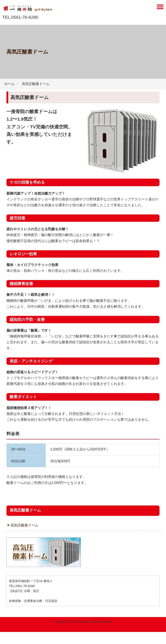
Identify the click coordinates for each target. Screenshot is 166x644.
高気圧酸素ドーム (30, 97)
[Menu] (160, 8)
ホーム (10, 84)
